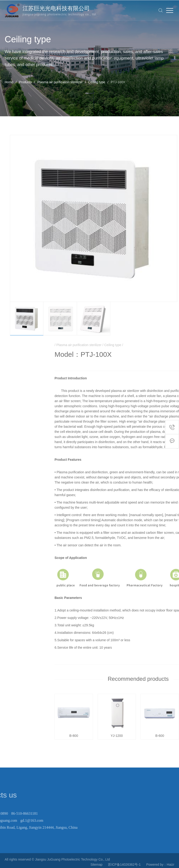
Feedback (172, 441)
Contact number (172, 427)
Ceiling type (97, 82)
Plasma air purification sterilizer (60, 82)
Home (9, 82)
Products (25, 82)
